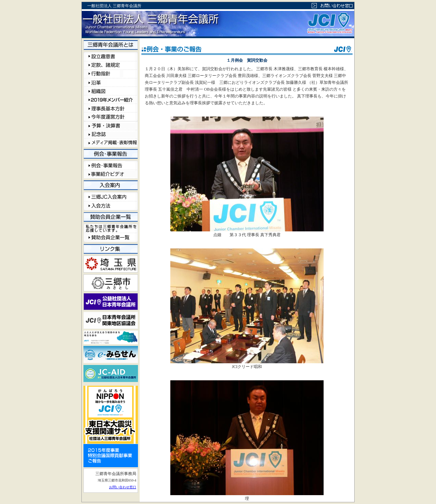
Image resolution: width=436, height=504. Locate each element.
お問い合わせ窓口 (123, 487)
